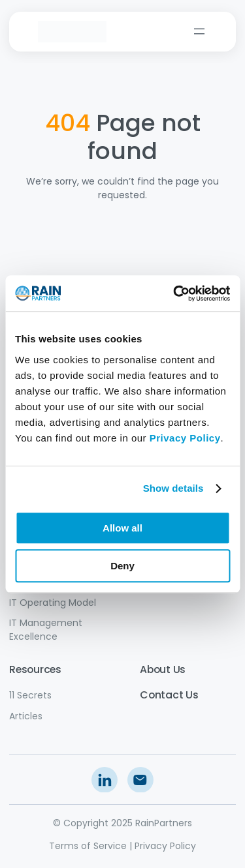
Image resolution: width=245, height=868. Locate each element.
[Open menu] (199, 31)
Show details (173, 488)
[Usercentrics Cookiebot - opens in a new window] (174, 293)
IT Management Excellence (46, 630)
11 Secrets (30, 695)
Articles (26, 716)
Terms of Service (88, 846)
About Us (163, 669)
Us (190, 695)
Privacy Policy (165, 846)
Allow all (122, 528)
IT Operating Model (53, 603)
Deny (122, 566)
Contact (161, 695)
